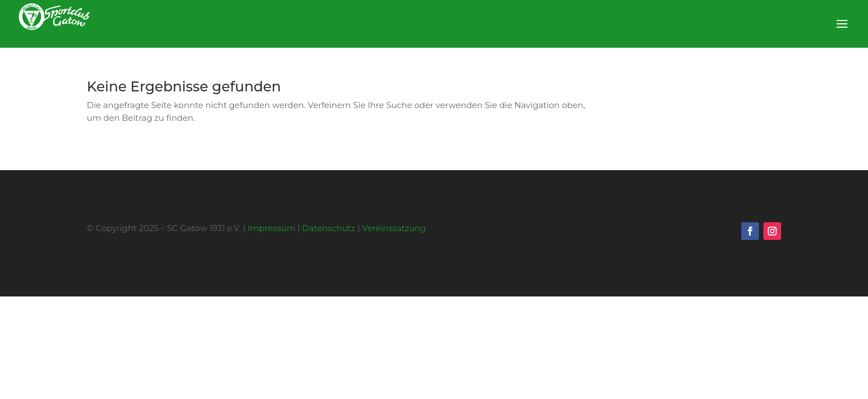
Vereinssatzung (394, 228)
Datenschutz (329, 228)
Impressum (271, 228)
